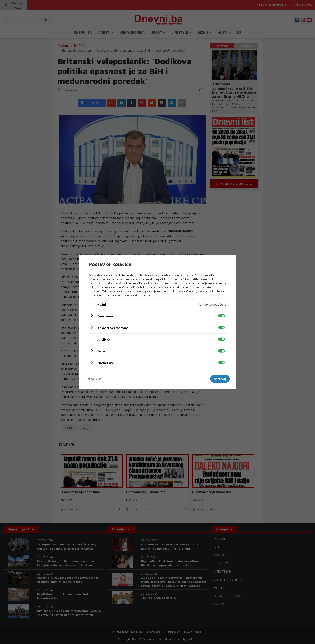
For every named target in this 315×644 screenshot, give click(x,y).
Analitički (104, 339)
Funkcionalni (107, 316)
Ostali (102, 351)
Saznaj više (94, 379)
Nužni (102, 304)
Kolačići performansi (113, 328)
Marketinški (106, 363)
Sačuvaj (220, 379)
